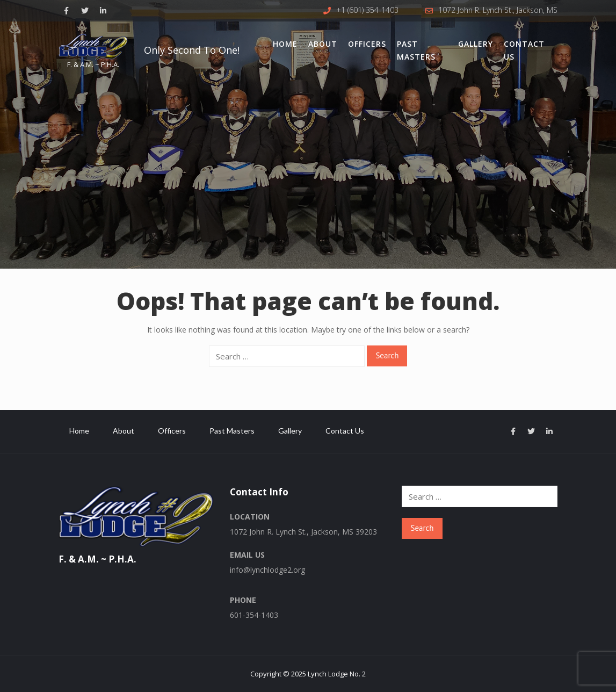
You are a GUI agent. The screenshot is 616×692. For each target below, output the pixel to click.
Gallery (476, 44)
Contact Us (524, 50)
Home (285, 44)
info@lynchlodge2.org (267, 570)
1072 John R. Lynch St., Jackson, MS (498, 10)
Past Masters (416, 50)
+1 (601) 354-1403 (367, 10)
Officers (367, 44)
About (323, 44)
